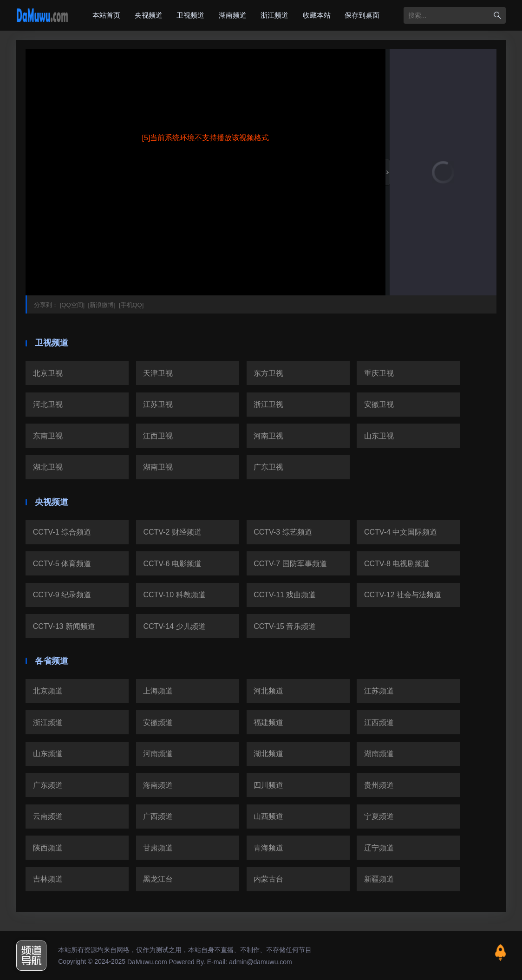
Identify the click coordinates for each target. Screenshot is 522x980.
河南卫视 (268, 436)
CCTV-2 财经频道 (172, 532)
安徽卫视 (379, 404)
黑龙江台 (158, 879)
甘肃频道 (158, 848)
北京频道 (48, 691)
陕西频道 (48, 848)
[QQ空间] (71, 305)
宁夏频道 (379, 816)
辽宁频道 (379, 848)
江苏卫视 (158, 404)
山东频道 (48, 754)
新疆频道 (379, 879)
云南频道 (48, 816)
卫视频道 (190, 15)
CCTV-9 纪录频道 (62, 595)
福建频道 (268, 722)
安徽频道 (158, 722)
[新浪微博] (101, 305)
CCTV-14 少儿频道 (174, 626)
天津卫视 (158, 373)
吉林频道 (48, 879)
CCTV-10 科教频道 (174, 595)
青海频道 (268, 848)
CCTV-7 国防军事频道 (290, 564)
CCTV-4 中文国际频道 (401, 532)
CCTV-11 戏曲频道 (285, 595)
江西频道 (379, 722)
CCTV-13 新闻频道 (64, 626)
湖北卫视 (48, 467)
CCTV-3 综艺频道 (283, 532)
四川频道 (268, 785)
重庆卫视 (379, 373)
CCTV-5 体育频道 (62, 564)
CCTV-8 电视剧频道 (397, 564)
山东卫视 (379, 436)
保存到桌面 (362, 15)
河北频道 (268, 691)
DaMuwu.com (147, 962)
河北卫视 (48, 404)
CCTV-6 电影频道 (172, 564)
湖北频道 (268, 754)
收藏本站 (317, 15)
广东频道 (48, 785)
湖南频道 (233, 15)
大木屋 (42, 15)
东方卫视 (268, 373)
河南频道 (158, 754)
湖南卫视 (158, 467)
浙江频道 (274, 15)
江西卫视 (158, 436)
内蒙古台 (268, 879)
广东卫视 (268, 467)
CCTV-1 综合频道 (62, 532)
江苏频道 (379, 691)
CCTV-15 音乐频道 (285, 626)
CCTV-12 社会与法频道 (403, 595)
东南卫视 (48, 436)
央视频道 (149, 15)
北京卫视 (48, 373)
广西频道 (158, 816)
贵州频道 (379, 785)
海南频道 (158, 785)
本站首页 (106, 15)
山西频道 (268, 816)
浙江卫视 (268, 404)
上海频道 (158, 691)
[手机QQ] (130, 305)
